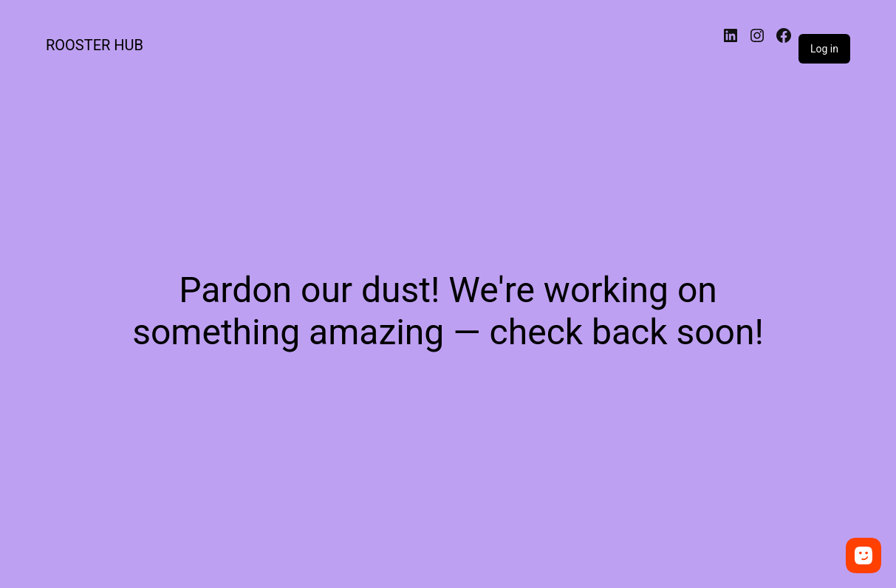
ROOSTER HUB (95, 45)
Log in (824, 49)
